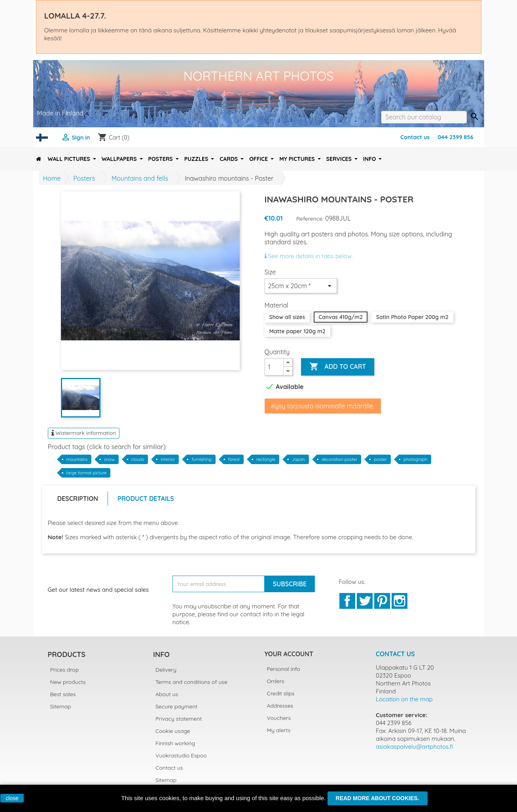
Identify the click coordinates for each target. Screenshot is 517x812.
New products (68, 682)
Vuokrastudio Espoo (181, 755)
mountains (77, 459)
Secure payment (176, 706)
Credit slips (281, 693)
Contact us (415, 137)
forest (234, 459)
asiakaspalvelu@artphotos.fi (415, 747)
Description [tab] (78, 499)
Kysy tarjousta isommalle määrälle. (323, 406)
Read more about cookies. (378, 798)
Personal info (284, 669)
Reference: (310, 219)
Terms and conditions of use (191, 682)
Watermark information (84, 433)
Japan (298, 459)
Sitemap (61, 706)
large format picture (87, 473)
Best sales (63, 694)
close (12, 798)
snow (109, 459)
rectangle (266, 459)
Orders (276, 681)
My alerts (279, 730)
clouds (138, 459)
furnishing (201, 459)
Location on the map (404, 699)
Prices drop (65, 670)
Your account (289, 654)
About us (167, 694)
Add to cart (338, 367)
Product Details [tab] (146, 499)
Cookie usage (173, 731)
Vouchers (279, 718)
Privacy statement (179, 719)
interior (168, 459)
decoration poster (340, 459)
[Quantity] (274, 367)
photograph (415, 459)
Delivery (166, 670)
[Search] (424, 117)
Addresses (280, 706)
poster (380, 459)
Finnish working (175, 743)
